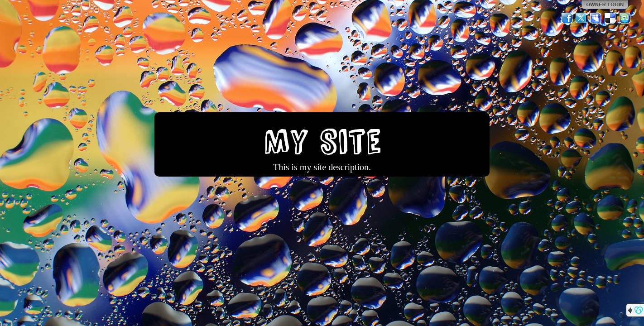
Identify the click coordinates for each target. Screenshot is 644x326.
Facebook (567, 18)
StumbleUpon (625, 18)
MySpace (596, 18)
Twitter (582, 18)
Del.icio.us (610, 18)
